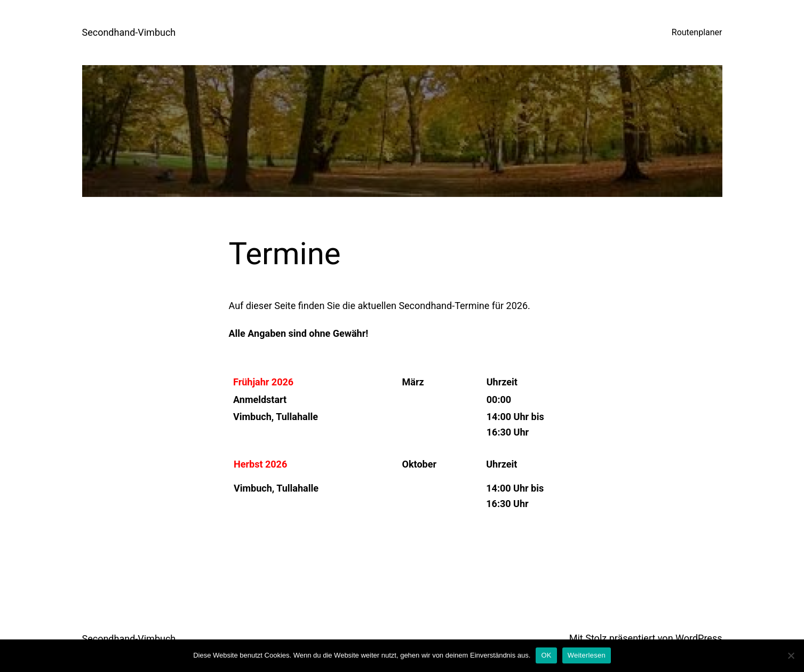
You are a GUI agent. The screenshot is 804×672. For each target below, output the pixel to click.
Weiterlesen (587, 655)
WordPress (699, 638)
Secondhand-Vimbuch (129, 32)
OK (546, 655)
